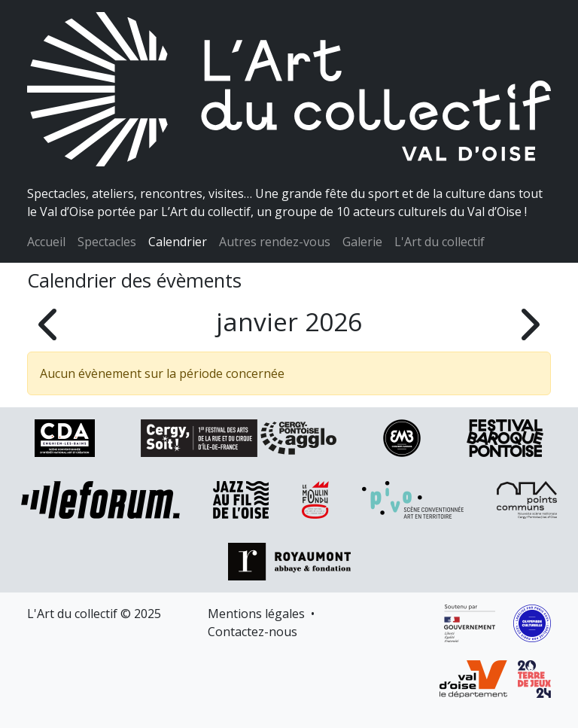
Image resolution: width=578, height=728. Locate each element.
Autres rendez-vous (275, 242)
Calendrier (178, 242)
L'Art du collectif (440, 242)
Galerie (362, 242)
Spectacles (107, 242)
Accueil (46, 242)
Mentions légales (256, 614)
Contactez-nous (252, 632)
